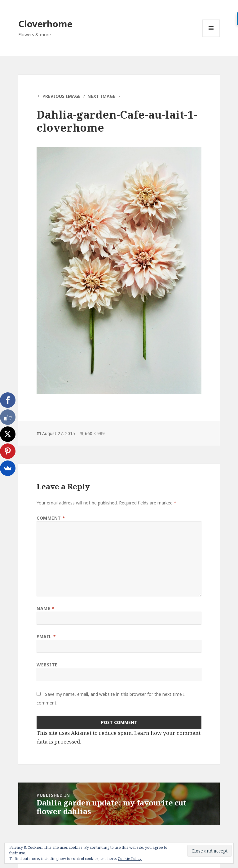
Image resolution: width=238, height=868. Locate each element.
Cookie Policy (130, 859)
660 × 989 (95, 433)
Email (46, 637)
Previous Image (62, 96)
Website (47, 665)
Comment (51, 518)
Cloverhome (45, 24)
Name (45, 608)
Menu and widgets (211, 37)
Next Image (101, 96)
